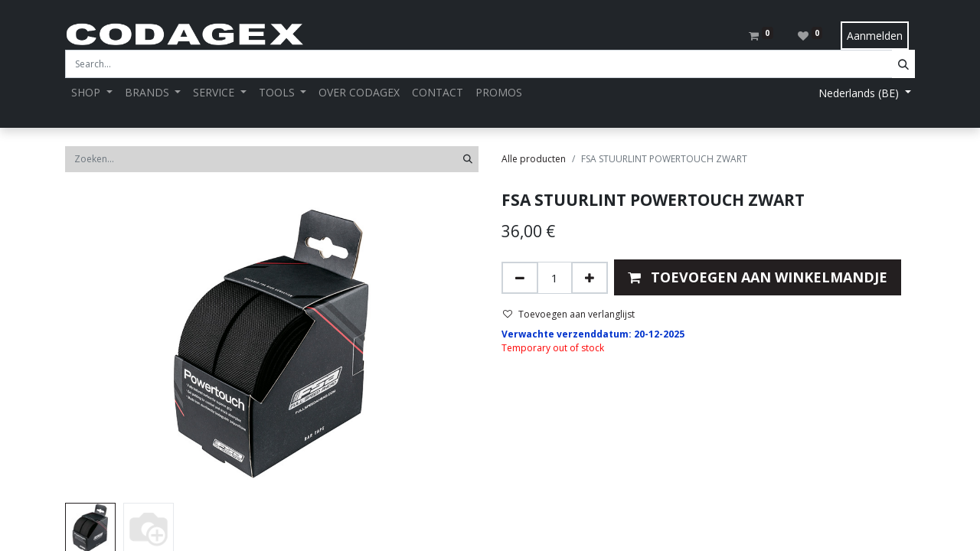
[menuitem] (359, 92)
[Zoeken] (468, 159)
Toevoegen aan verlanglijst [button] (569, 314)
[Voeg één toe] (590, 278)
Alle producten (534, 159)
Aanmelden (875, 36)
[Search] (903, 64)
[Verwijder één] (520, 278)
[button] (758, 277)
